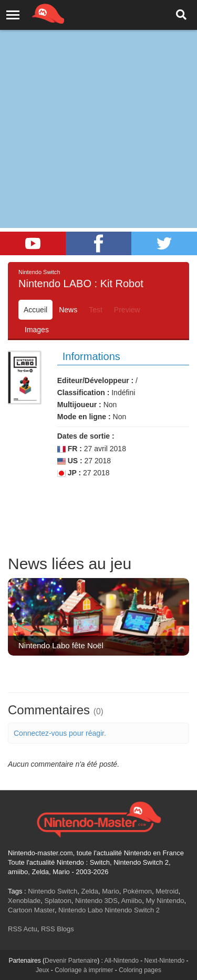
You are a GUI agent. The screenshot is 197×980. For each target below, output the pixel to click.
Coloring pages (140, 970)
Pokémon (137, 891)
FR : (70, 449)
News (68, 310)
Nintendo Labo (81, 910)
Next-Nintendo (165, 961)
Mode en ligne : (84, 417)
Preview (127, 310)
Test (96, 310)
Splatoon (58, 901)
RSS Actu (23, 929)
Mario (111, 891)
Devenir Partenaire (71, 961)
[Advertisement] (98, 104)
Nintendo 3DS (96, 901)
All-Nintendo (122, 961)
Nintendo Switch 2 (132, 910)
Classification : (84, 393)
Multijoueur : (79, 405)
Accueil (35, 310)
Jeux (42, 970)
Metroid (167, 891)
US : (70, 461)
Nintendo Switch (53, 891)
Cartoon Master (31, 910)
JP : (69, 473)
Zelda (90, 891)
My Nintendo (165, 901)
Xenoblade (24, 901)
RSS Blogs (58, 929)
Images (37, 330)
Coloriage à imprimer (84, 970)
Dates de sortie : (86, 436)
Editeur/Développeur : (95, 380)
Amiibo (131, 901)
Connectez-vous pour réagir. (60, 733)
